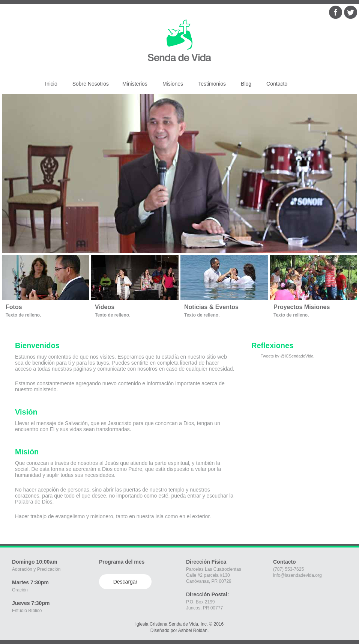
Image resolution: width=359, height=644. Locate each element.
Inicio (51, 84)
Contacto (277, 84)
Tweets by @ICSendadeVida (287, 356)
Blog (246, 84)
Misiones (173, 84)
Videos (105, 307)
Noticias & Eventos (211, 307)
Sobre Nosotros (91, 84)
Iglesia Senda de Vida (179, 36)
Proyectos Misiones (302, 307)
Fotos (14, 307)
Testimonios (212, 84)
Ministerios (135, 84)
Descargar (125, 582)
